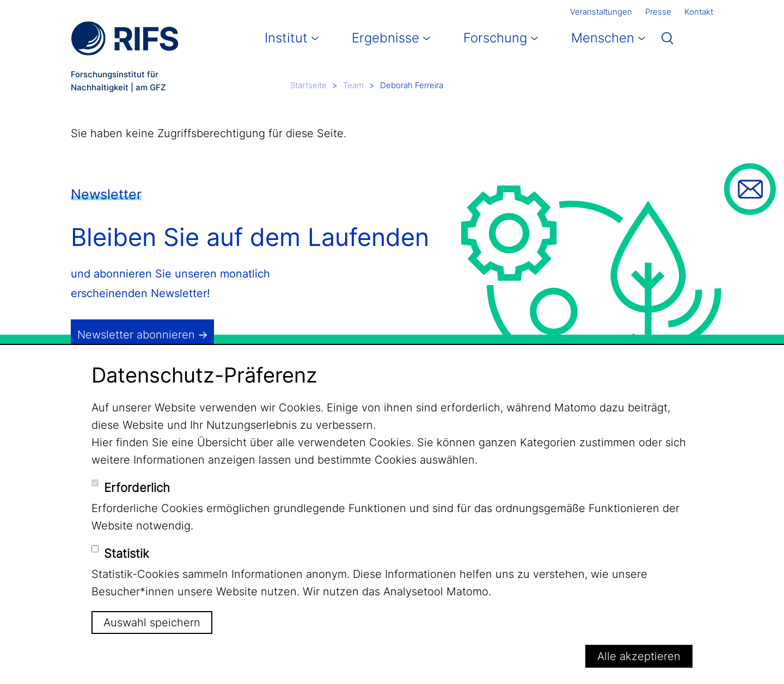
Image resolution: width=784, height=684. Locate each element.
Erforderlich (137, 488)
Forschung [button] (495, 38)
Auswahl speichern (152, 623)
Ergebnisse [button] (385, 38)
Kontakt (699, 12)
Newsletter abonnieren (136, 335)
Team (353, 85)
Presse (658, 12)
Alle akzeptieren (639, 656)
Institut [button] (286, 38)
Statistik (127, 553)
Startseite (308, 85)
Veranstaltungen (601, 12)
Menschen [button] (603, 38)
